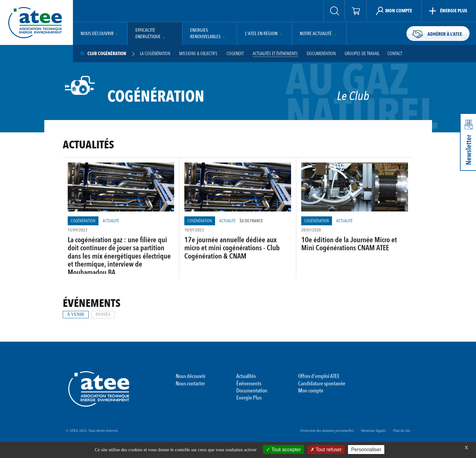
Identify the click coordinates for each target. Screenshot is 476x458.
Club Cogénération (107, 54)
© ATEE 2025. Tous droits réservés (92, 431)
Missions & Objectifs (198, 54)
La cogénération (155, 54)
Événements (249, 384)
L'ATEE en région (261, 34)
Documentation (321, 54)
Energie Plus (249, 398)
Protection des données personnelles (327, 431)
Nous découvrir (97, 34)
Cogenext (235, 54)
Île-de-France (251, 221)
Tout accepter (284, 450)
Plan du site (402, 431)
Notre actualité (316, 34)
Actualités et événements (275, 54)
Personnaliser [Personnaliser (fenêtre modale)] (366, 450)
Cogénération (83, 221)
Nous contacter (190, 384)
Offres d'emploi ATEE (319, 376)
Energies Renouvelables (205, 34)
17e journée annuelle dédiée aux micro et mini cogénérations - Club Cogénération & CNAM (232, 248)
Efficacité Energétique (148, 34)
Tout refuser (326, 450)
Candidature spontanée (322, 384)
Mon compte (311, 391)
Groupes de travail (362, 54)
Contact (395, 54)
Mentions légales (374, 431)
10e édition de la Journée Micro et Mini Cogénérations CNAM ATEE (349, 244)
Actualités (246, 376)
